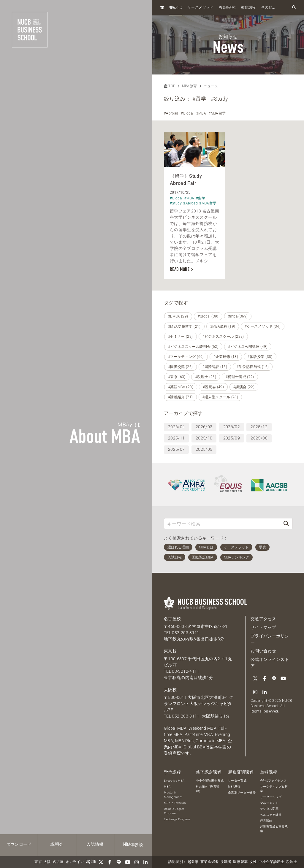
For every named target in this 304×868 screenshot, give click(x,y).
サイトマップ (263, 627)
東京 (38, 862)
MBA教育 (190, 86)
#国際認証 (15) (215, 367)
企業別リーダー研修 (242, 792)
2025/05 (204, 449)
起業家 (193, 862)
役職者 (226, 862)
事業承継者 (210, 862)
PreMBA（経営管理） (208, 789)
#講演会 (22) (244, 387)
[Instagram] (137, 862)
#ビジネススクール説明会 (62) (193, 347)
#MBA (201, 113)
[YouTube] (128, 862)
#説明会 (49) (213, 387)
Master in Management (173, 795)
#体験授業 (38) (260, 357)
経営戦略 (266, 821)
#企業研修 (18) (226, 357)
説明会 (57, 845)
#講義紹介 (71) (180, 397)
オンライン (75, 862)
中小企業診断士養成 (210, 781)
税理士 (292, 862)
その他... (268, 8)
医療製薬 (240, 862)
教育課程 (248, 8)
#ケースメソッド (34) (263, 326)
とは (175, 8)
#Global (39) (208, 316)
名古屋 (58, 862)
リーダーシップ (271, 797)
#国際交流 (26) (180, 367)
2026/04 (176, 427)
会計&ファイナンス (273, 781)
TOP (170, 86)
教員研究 (227, 8)
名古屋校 (172, 619)
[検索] (286, 524)
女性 (253, 862)
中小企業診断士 (271, 862)
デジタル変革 (269, 809)
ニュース (211, 86)
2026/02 (232, 427)
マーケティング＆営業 (274, 789)
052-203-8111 (186, 633)
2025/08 (259, 438)
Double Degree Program (174, 811)
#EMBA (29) (178, 316)
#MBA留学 (217, 113)
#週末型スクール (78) (220, 397)
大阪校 (170, 690)
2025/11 (176, 438)
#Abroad (171, 113)
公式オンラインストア (270, 662)
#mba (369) (238, 316)
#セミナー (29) (180, 337)
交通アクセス (263, 619)
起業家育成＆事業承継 (274, 829)
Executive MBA (174, 781)
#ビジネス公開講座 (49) (248, 347)
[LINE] (119, 862)
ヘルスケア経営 (271, 815)
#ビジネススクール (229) (223, 337)
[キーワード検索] (222, 524)
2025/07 (176, 449)
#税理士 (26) (206, 377)
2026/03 (204, 427)
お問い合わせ (263, 651)
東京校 (170, 651)
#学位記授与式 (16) (253, 367)
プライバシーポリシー (270, 639)
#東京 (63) (177, 377)
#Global (187, 113)
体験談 (133, 845)
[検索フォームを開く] (294, 8)
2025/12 (259, 427)
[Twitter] (101, 862)
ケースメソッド (200, 8)
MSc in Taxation (175, 803)
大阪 (47, 862)
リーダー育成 (237, 781)
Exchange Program (177, 819)
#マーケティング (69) (186, 357)
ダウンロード (19, 845)
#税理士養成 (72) (240, 377)
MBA (167, 787)
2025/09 (232, 438)
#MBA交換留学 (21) (184, 326)
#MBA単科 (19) (223, 326)
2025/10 (204, 438)
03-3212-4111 (186, 671)
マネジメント (269, 803)
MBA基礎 (234, 787)
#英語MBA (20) (181, 387)
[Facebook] (110, 862)
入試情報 (95, 845)
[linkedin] (145, 862)
